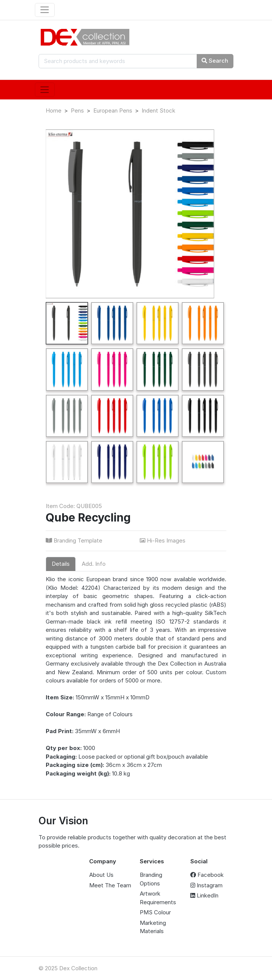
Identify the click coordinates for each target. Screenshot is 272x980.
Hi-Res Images (163, 540)
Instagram (206, 885)
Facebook (207, 875)
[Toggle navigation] (45, 10)
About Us (101, 875)
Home (54, 110)
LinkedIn (204, 895)
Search (215, 61)
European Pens (113, 110)
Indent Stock (158, 110)
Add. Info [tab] (94, 564)
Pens (77, 110)
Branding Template (75, 540)
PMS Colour (155, 912)
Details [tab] (61, 564)
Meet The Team (110, 885)
